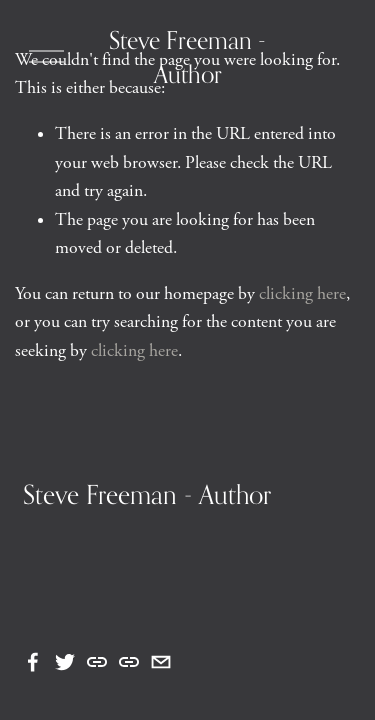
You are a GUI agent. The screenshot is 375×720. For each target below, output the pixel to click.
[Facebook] (33, 662)
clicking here (302, 294)
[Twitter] (65, 662)
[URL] (97, 662)
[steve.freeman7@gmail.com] (161, 662)
